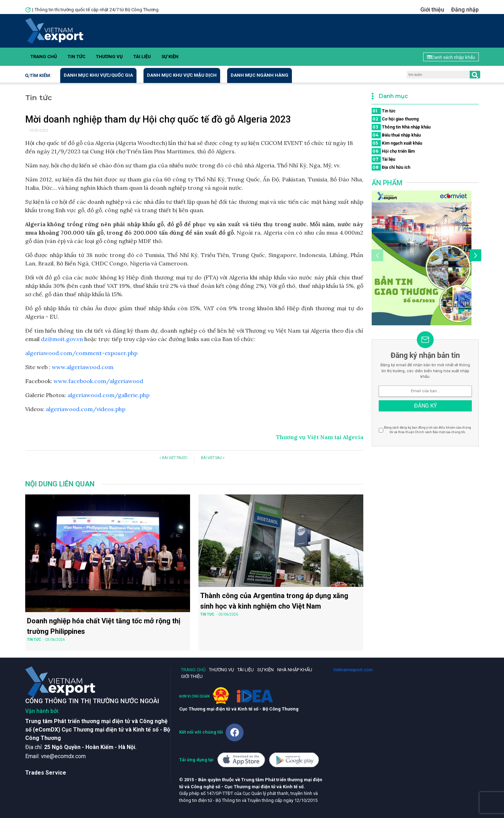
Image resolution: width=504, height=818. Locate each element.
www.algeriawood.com (83, 367)
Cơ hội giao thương (395, 119)
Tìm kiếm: (38, 75)
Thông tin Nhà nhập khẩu (401, 127)
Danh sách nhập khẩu (451, 57)
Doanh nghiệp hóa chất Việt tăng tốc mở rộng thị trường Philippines (104, 626)
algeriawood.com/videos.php (86, 409)
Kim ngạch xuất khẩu (397, 143)
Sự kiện (170, 57)
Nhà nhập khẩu (295, 670)
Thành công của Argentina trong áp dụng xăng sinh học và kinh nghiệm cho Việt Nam (274, 601)
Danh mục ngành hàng (260, 75)
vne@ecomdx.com (63, 756)
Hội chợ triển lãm (393, 151)
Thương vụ (109, 57)
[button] (474, 256)
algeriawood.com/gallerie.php (108, 395)
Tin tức (76, 57)
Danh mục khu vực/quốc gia (98, 75)
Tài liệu (142, 57)
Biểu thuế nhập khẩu (396, 135)
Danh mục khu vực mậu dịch (182, 75)
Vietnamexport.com (353, 670)
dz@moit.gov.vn (62, 339)
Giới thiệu (432, 10)
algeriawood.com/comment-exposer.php (81, 353)
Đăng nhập (465, 10)
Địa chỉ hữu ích (391, 167)
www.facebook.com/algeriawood (98, 381)
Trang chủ (44, 57)
